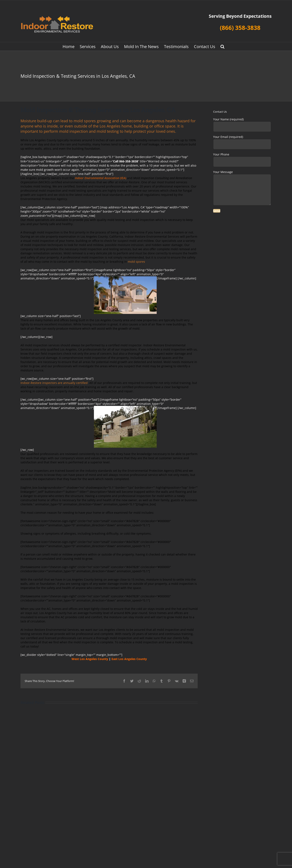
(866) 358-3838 (240, 28)
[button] (222, 46)
